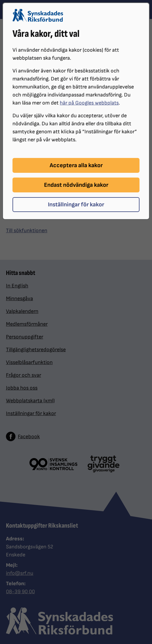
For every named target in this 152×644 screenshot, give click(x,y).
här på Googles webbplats (89, 103)
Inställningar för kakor (76, 205)
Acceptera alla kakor (76, 165)
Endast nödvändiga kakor (76, 185)
